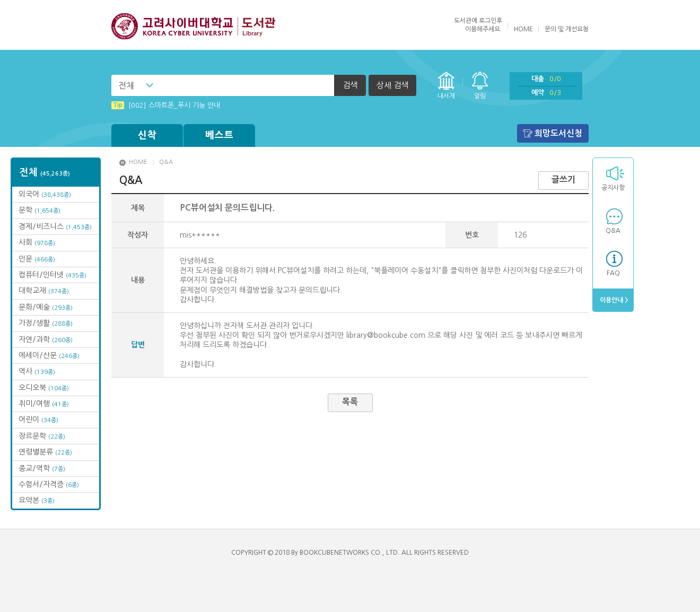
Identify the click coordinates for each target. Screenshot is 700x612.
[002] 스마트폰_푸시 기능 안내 (166, 105)
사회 (37, 242)
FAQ (613, 273)
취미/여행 (44, 404)
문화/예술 (46, 307)
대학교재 (44, 291)
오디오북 (44, 388)
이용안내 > (613, 300)
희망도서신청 (558, 133)
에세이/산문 (49, 355)
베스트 (220, 135)
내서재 (446, 96)
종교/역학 (42, 468)
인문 (37, 259)
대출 (546, 79)
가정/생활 (46, 323)
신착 (147, 135)
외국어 (45, 194)
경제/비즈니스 (55, 226)
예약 (546, 93)
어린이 (38, 419)
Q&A (613, 231)
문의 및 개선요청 (567, 29)
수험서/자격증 (49, 484)
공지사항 (613, 188)
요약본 (37, 500)
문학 (40, 210)
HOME (523, 29)
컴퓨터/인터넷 (52, 275)
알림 (480, 96)
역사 (37, 371)
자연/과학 (46, 339)
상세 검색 (392, 85)
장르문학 (42, 436)
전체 (126, 85)
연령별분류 (45, 452)
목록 (350, 402)
